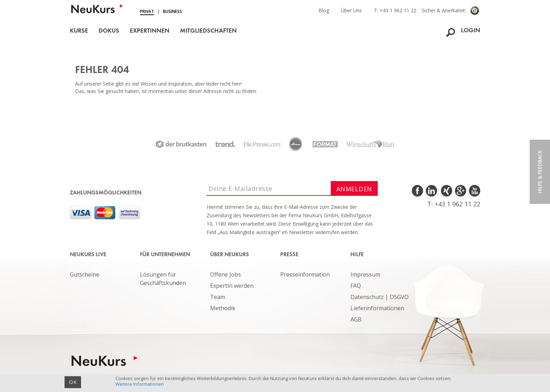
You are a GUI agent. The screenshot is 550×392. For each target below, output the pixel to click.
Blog (324, 10)
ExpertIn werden (232, 286)
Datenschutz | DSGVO (380, 297)
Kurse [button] (79, 31)
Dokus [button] (109, 31)
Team (218, 297)
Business (173, 11)
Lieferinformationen (377, 308)
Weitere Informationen (140, 384)
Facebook (418, 191)
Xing (446, 191)
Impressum (365, 274)
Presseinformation (305, 274)
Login (471, 31)
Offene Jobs (226, 274)
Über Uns (351, 10)
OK (73, 382)
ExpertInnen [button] (150, 31)
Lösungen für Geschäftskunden (163, 279)
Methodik (223, 308)
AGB (356, 319)
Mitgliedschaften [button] (208, 31)
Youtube (474, 191)
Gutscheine (85, 274)
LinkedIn (432, 191)
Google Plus (460, 191)
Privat (147, 11)
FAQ (356, 286)
